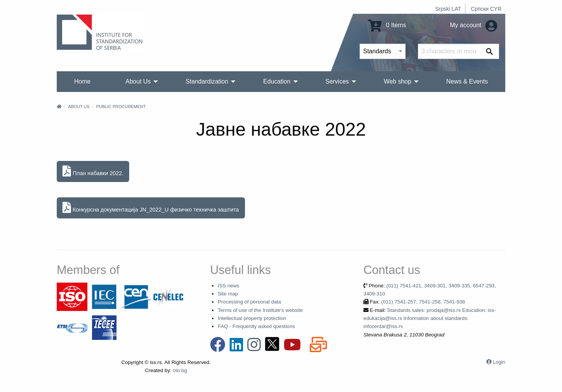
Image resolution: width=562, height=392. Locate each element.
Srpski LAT (448, 9)
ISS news (228, 286)
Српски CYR (486, 9)
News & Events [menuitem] (467, 81)
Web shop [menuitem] (398, 81)
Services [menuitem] (337, 81)
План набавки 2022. (93, 171)
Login (499, 362)
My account (474, 25)
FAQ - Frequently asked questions (256, 326)
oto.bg (180, 370)
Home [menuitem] (83, 81)
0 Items (387, 25)
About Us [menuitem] (138, 81)
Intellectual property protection (252, 318)
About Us (79, 107)
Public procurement (121, 107)
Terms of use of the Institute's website (260, 310)
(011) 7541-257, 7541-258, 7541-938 (423, 302)
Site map (228, 294)
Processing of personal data (249, 302)
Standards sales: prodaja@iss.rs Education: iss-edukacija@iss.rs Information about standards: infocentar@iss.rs (430, 318)
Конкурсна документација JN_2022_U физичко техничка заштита (151, 208)
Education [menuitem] (277, 81)
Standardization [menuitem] (207, 81)
